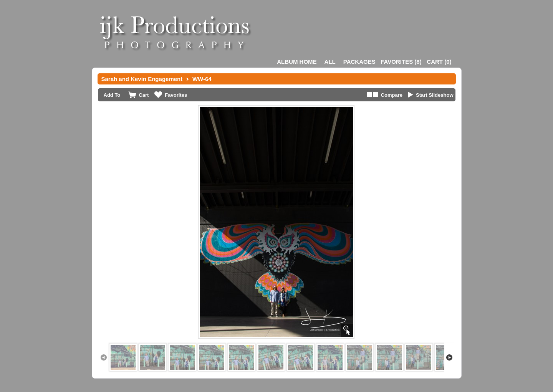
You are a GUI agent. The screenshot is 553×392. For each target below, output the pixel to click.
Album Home (297, 62)
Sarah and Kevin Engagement (142, 79)
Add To (112, 95)
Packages (359, 62)
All (330, 62)
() (401, 62)
